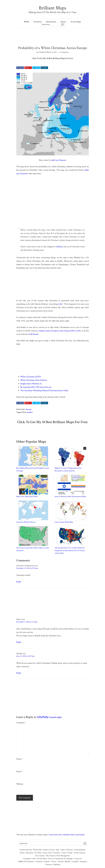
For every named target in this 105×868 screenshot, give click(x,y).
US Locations (40, 856)
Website (20, 784)
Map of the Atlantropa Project (27, 496)
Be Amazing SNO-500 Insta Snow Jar (36, 387)
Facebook (39, 861)
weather (30, 412)
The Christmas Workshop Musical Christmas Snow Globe (44, 390)
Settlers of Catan (49, 850)
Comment (21, 723)
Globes (22, 853)
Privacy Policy (42, 859)
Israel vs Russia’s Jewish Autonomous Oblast (70, 496)
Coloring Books (80, 850)
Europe (29, 409)
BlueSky (68, 861)
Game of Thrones (67, 850)
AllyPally (43, 717)
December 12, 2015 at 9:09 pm (27, 568)
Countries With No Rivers (26, 522)
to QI (60, 304)
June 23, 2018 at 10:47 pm (25, 656)
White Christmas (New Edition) (34, 380)
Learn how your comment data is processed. (67, 835)
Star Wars (38, 853)
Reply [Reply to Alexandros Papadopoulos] (19, 582)
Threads (61, 861)
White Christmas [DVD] (31, 377)
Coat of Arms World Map (64, 522)
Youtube (47, 861)
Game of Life (47, 853)
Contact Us (78, 859)
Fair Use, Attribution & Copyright (61, 859)
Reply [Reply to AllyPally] (19, 673)
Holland (59, 247)
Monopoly (29, 853)
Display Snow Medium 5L (31, 384)
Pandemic (57, 853)
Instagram (83, 861)
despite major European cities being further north (60, 331)
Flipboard (57, 865)
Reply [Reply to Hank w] (19, 642)
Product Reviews (26, 850)
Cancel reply (55, 717)
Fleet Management (63, 856)
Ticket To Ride (67, 853)
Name (19, 759)
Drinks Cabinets (79, 853)
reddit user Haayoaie (59, 160)
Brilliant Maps (52, 8)
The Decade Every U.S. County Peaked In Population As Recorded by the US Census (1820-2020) (70, 551)
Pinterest (49, 865)
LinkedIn (75, 861)
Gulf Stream (33, 334)
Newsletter (30, 861)
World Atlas (37, 850)
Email (19, 771)
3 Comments (64, 52)
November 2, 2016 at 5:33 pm (27, 622)
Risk (58, 850)
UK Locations (51, 856)
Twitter (54, 861)
